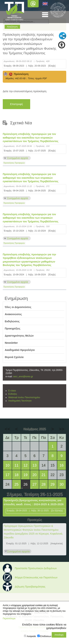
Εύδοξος (13, 394)
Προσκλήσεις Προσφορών (14, 163)
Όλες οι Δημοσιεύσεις (18, 307)
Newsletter (11, 343)
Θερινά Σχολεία (14, 357)
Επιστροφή (16, 104)
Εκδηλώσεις (12, 321)
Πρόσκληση (16, 74)
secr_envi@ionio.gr (23, 377)
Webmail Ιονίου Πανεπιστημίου (24, 397)
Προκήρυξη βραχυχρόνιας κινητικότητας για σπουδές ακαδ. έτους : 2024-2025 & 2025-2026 (34, 502)
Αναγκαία (31, 636)
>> (61, 429)
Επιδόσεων (46, 636)
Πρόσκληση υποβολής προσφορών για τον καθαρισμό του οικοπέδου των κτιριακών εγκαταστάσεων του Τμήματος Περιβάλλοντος (31, 138)
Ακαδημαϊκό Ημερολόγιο (20, 350)
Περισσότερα (9, 619)
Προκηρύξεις (13, 329)
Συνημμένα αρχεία (18, 158)
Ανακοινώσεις (13, 314)
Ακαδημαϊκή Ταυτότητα (20, 401)
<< (7, 429)
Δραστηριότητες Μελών (19, 336)
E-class (12, 391)
